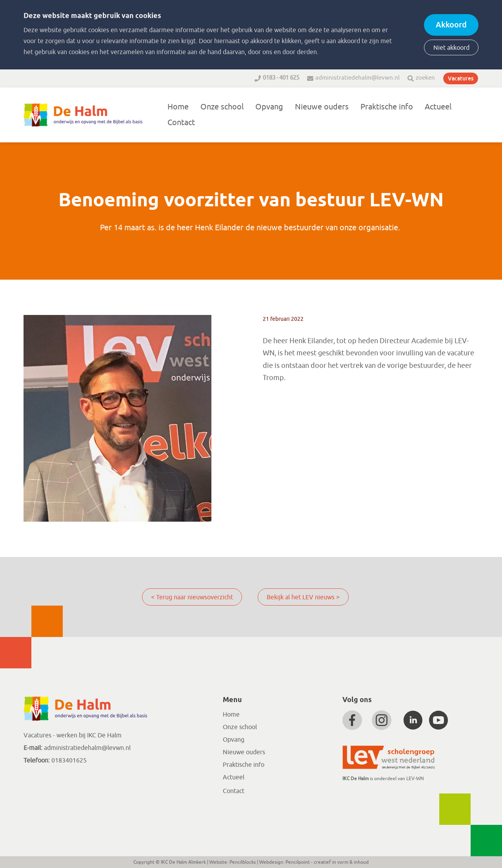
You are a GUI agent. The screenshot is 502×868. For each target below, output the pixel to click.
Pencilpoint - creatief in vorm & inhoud (327, 862)
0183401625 (68, 761)
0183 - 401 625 (281, 78)
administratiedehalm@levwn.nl (357, 78)
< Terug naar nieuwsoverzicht (192, 597)
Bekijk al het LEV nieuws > (303, 597)
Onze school (222, 107)
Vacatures (461, 78)
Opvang (269, 107)
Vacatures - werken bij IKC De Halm (73, 735)
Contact (181, 123)
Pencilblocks (243, 862)
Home (178, 107)
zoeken (425, 78)
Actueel (438, 107)
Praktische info (387, 107)
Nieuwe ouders (322, 107)
